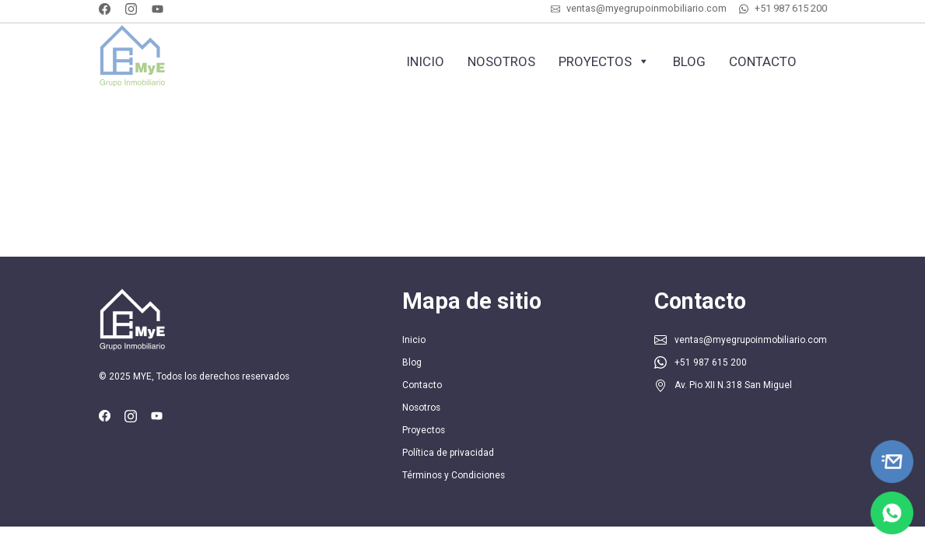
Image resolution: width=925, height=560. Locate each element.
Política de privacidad (448, 453)
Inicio (425, 61)
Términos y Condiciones (454, 475)
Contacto (763, 61)
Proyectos (604, 61)
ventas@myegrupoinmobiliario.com (646, 8)
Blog (689, 61)
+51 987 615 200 (791, 8)
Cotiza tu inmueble (284, 105)
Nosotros (501, 61)
